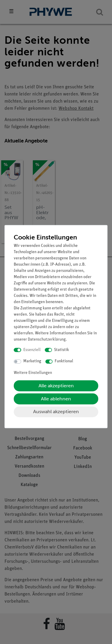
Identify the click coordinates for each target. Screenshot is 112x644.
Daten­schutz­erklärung (47, 340)
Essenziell (32, 350)
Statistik (62, 350)
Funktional (64, 362)
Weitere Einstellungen (33, 373)
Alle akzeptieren (56, 386)
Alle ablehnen (56, 399)
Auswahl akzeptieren (56, 412)
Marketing (32, 362)
